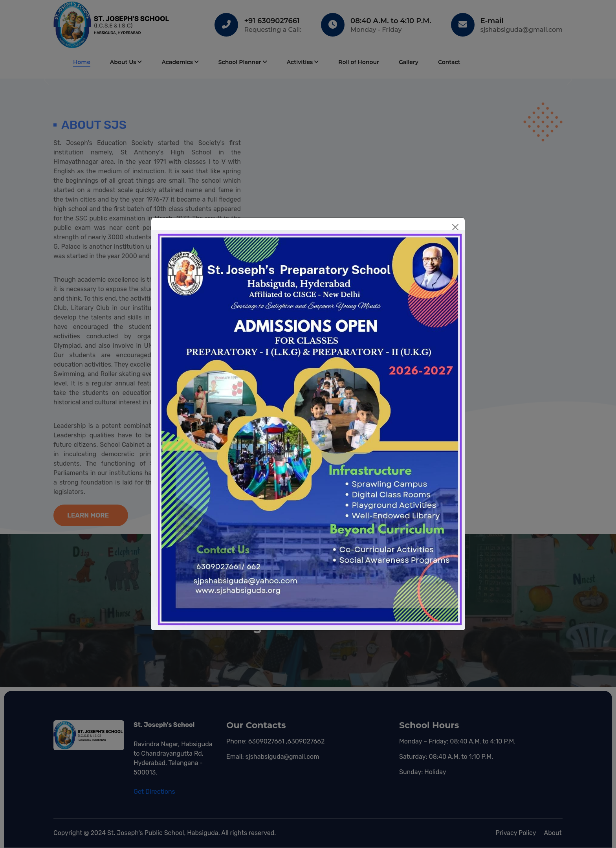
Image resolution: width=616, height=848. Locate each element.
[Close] (455, 227)
